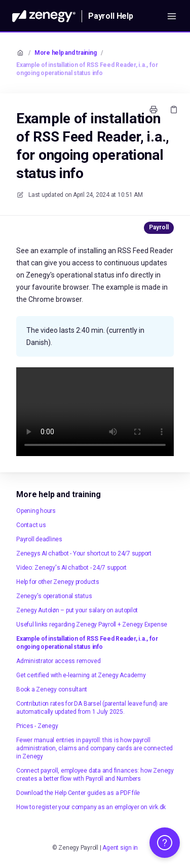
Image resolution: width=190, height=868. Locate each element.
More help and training (66, 53)
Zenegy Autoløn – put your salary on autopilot (77, 610)
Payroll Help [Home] (111, 16)
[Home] (44, 16)
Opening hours (36, 511)
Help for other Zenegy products (58, 582)
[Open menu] (172, 16)
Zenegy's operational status (54, 596)
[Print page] (154, 110)
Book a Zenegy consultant (52, 689)
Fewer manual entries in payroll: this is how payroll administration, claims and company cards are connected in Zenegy (94, 748)
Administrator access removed (58, 661)
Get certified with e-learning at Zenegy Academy (81, 675)
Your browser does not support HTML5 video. (95, 412)
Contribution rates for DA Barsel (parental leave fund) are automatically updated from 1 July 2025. (92, 708)
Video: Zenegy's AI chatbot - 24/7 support (71, 568)
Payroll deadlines (39, 539)
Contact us (31, 525)
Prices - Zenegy (37, 726)
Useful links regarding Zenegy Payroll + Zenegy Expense (92, 624)
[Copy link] (174, 110)
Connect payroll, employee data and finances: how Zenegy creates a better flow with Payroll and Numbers (95, 775)
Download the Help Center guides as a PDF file (78, 793)
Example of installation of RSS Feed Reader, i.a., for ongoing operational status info (87, 69)
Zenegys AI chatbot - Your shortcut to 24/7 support (84, 553)
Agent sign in (120, 848)
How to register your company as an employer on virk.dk (91, 807)
